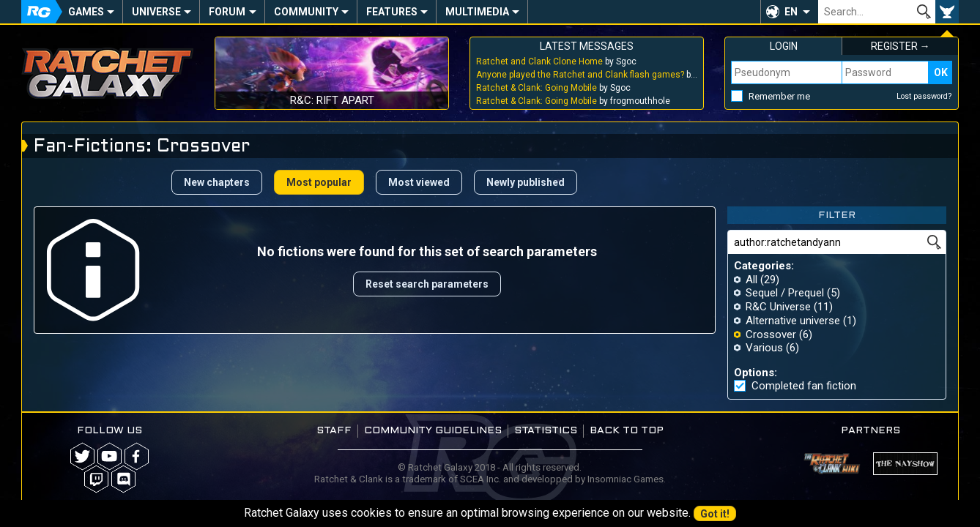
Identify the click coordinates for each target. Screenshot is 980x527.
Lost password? (924, 96)
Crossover (771, 334)
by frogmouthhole (573, 101)
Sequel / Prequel (785, 293)
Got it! (715, 514)
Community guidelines (433, 431)
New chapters (217, 182)
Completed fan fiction (804, 386)
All (751, 280)
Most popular (319, 182)
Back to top (627, 431)
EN (791, 12)
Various (764, 348)
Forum (227, 12)
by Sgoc (556, 61)
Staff (334, 431)
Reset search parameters (427, 284)
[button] (789, 12)
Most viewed (419, 182)
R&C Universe (778, 307)
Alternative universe (793, 321)
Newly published (526, 182)
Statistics (546, 431)
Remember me (779, 96)
